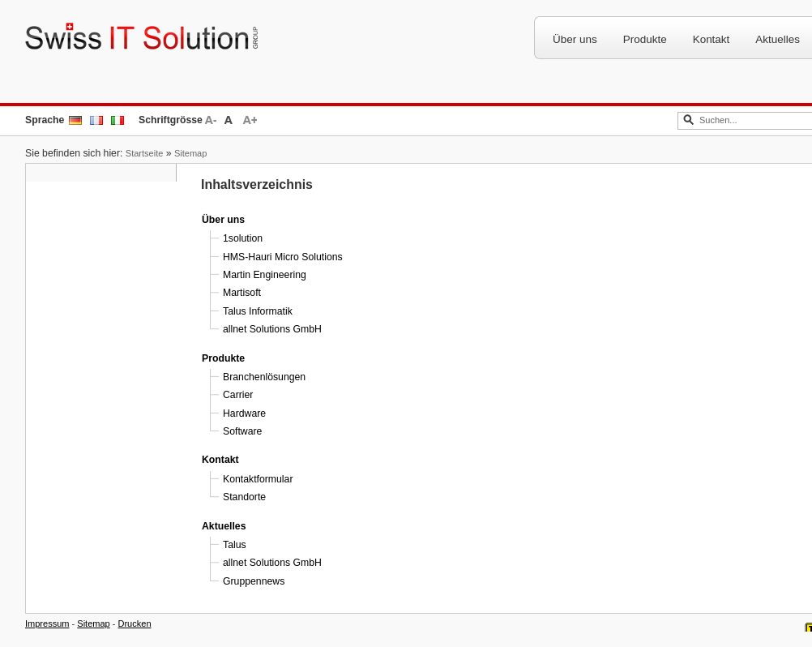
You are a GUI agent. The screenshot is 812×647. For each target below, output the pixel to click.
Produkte (645, 39)
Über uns (575, 39)
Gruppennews (254, 581)
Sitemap (190, 153)
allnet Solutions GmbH (272, 329)
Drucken (135, 623)
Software (242, 431)
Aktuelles (224, 526)
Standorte (244, 497)
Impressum (47, 623)
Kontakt (712, 39)
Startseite (145, 153)
